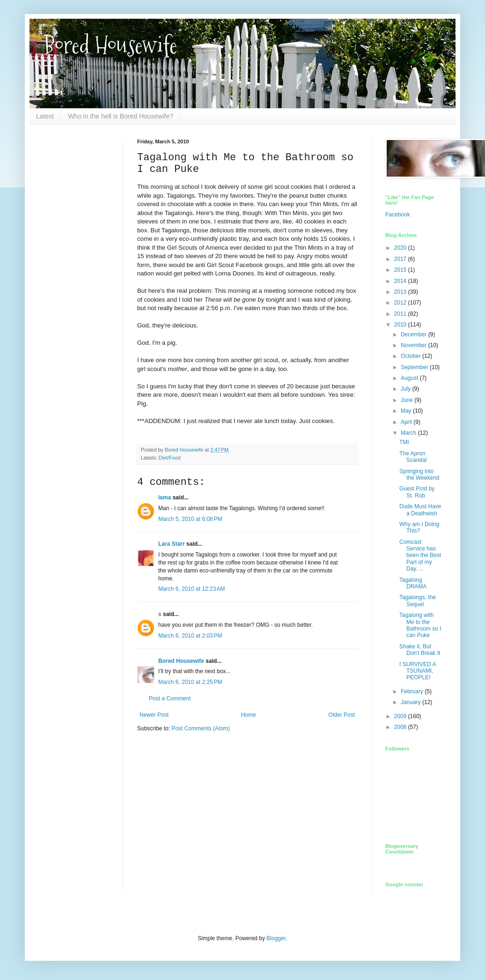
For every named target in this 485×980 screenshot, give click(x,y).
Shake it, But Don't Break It (420, 650)
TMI (404, 442)
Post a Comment (170, 698)
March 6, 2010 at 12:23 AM (191, 589)
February (413, 691)
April (407, 422)
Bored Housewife (110, 45)
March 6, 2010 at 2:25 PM (190, 682)
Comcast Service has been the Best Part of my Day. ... (420, 556)
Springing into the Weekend (419, 475)
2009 (401, 716)
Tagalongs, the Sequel (418, 601)
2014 (401, 281)
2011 (401, 314)
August (410, 378)
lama (165, 497)
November (415, 345)
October (412, 356)
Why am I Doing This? (419, 527)
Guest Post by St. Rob (417, 492)
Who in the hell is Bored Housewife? (121, 116)
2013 (401, 292)
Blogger (276, 938)
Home (249, 715)
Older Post (342, 715)
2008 (401, 727)
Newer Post (154, 715)
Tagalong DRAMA (413, 583)
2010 (401, 325)
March (409, 433)
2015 (401, 270)
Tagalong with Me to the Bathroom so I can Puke (420, 625)
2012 (401, 303)
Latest (45, 116)
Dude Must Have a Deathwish (420, 510)
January (412, 702)
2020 (401, 248)
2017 (401, 259)
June (408, 400)
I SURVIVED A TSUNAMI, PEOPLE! (418, 671)
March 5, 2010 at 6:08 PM (190, 519)
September (415, 367)
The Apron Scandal (413, 457)
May (407, 411)
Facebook (398, 215)
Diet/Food (170, 458)
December (415, 334)
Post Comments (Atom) (201, 728)
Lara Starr (172, 544)
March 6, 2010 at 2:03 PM (190, 636)
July (407, 389)
